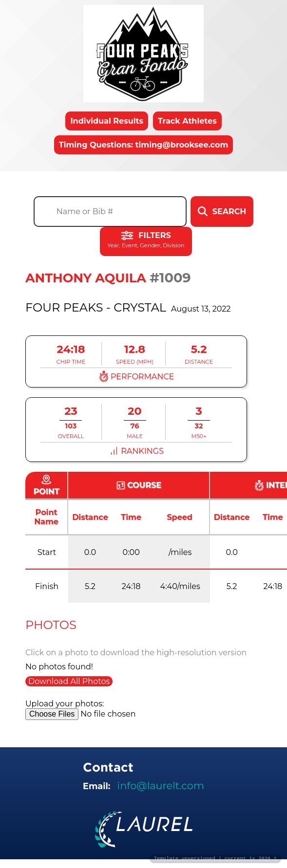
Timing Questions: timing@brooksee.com (143, 145)
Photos (51, 625)
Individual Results (107, 121)
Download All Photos (69, 681)
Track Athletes (187, 121)
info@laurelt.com (161, 785)
